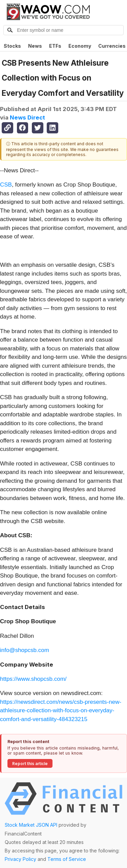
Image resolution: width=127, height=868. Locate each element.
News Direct (27, 117)
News (35, 46)
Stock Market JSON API (31, 825)
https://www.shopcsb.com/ (33, 679)
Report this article (30, 764)
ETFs (55, 46)
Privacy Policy (20, 859)
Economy (80, 46)
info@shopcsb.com (25, 650)
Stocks (12, 46)
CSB (6, 185)
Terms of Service (67, 859)
